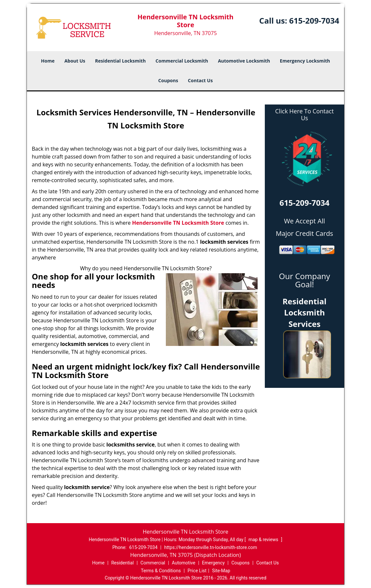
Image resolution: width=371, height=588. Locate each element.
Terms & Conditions (161, 571)
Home (48, 61)
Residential (122, 563)
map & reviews (264, 540)
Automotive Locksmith (244, 61)
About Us (75, 61)
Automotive (184, 563)
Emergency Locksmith (305, 61)
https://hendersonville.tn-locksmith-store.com (211, 547)
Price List (197, 571)
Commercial (153, 563)
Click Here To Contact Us (305, 115)
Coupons (168, 80)
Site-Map (221, 571)
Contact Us (200, 80)
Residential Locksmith (120, 61)
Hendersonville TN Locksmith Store (178, 223)
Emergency (213, 563)
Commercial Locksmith (182, 61)
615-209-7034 (314, 20)
